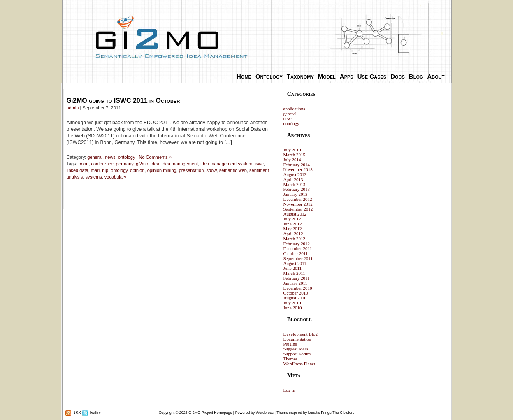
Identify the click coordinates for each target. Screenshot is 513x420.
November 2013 (298, 169)
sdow (211, 170)
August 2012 (295, 214)
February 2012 (297, 244)
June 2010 (293, 308)
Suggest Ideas (296, 349)
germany (125, 164)
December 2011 (298, 248)
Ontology (269, 76)
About (436, 76)
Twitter (95, 413)
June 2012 (293, 224)
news (110, 157)
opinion (137, 170)
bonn (84, 164)
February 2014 (297, 165)
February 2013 (297, 189)
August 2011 (295, 263)
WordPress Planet (299, 364)
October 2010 (296, 293)
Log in (289, 390)
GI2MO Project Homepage (210, 413)
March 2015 (294, 155)
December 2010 (298, 288)
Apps (347, 76)
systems (93, 177)
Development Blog (301, 334)
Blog (416, 76)
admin (73, 108)
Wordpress (265, 413)
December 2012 (298, 199)
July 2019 (292, 150)
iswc (259, 164)
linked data (78, 170)
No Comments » (155, 157)
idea (155, 164)
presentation (192, 170)
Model (327, 76)
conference (102, 164)
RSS (76, 413)
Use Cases (372, 76)
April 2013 (293, 179)
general (95, 157)
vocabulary (115, 177)
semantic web (233, 170)
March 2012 (294, 239)
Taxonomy (300, 76)
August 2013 (295, 174)
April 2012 (293, 234)
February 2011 (297, 278)
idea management (180, 164)
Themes (291, 359)
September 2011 (298, 258)
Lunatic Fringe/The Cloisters (331, 413)
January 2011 (296, 283)
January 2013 (296, 194)
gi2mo (142, 164)
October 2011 (296, 253)
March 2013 (294, 184)
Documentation (297, 339)
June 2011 (293, 268)
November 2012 (298, 204)
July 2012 (292, 219)
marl (95, 170)
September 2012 (298, 209)
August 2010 (295, 298)
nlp (105, 170)
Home (244, 76)
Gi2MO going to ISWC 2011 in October (123, 101)
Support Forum (297, 354)
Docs (398, 76)
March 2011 (294, 273)
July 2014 (292, 160)
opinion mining (162, 170)
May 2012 (293, 229)
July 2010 (292, 303)
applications (294, 109)
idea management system (226, 164)
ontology (127, 157)
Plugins (290, 344)
